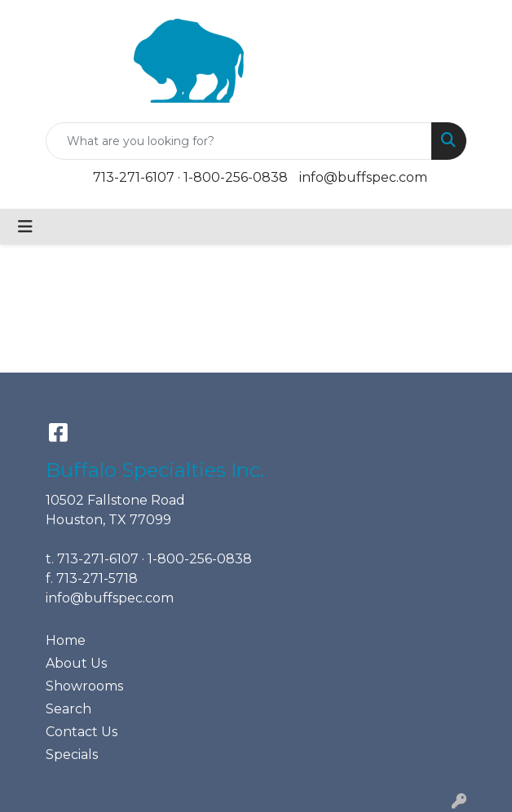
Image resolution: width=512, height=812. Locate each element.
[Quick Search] (239, 141)
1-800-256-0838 (236, 177)
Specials (72, 755)
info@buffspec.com (363, 177)
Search (68, 709)
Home (66, 640)
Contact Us (82, 732)
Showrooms (84, 686)
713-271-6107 (134, 177)
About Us (76, 663)
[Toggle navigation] (25, 227)
